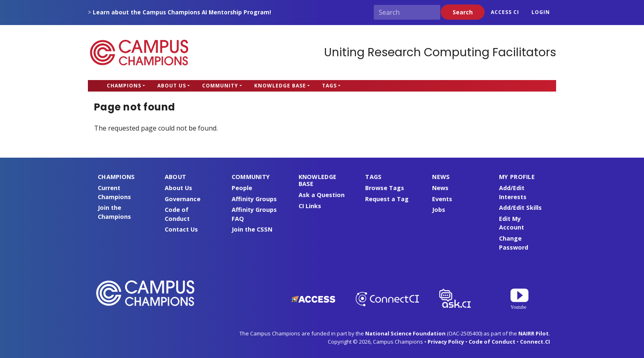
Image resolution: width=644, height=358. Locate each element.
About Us (172, 86)
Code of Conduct (492, 342)
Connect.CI (535, 342)
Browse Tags (385, 188)
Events (442, 199)
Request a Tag (387, 199)
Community (220, 86)
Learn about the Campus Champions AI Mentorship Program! (182, 12)
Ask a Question (322, 195)
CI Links (310, 206)
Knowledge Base (280, 86)
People (242, 188)
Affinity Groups (254, 199)
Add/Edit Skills (520, 208)
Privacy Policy (446, 342)
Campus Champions (139, 53)
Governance (183, 199)
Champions (124, 86)
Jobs (439, 210)
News (440, 188)
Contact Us (181, 229)
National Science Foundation (405, 333)
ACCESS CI (505, 12)
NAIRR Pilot (534, 333)
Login (541, 12)
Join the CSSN (252, 229)
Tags (329, 86)
